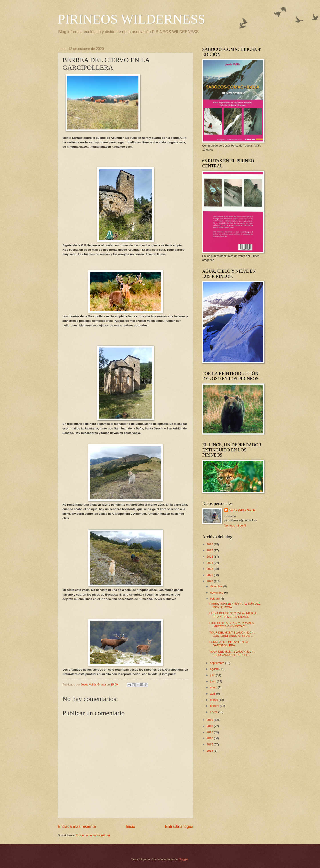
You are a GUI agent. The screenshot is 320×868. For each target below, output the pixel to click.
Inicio (130, 826)
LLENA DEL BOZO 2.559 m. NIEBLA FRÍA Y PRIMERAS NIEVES (233, 615)
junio (213, 681)
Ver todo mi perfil (235, 525)
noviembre (217, 593)
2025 (210, 550)
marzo (214, 700)
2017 (210, 732)
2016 (210, 738)
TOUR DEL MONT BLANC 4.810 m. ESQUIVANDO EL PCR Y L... (232, 653)
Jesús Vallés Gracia (242, 510)
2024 (210, 557)
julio (213, 675)
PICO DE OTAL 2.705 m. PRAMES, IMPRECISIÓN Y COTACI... (232, 625)
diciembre (217, 586)
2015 (210, 744)
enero (214, 712)
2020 (210, 581)
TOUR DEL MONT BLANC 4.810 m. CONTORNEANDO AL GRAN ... (232, 634)
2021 (210, 575)
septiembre (217, 663)
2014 (210, 751)
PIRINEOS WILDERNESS (132, 19)
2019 (210, 720)
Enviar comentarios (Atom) (93, 835)
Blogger (183, 859)
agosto (215, 669)
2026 (210, 544)
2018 (210, 726)
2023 (210, 563)
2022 (210, 569)
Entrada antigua (179, 826)
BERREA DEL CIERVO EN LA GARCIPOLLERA (229, 644)
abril (213, 694)
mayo (214, 687)
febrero (215, 706)
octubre (215, 599)
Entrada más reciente (77, 826)
